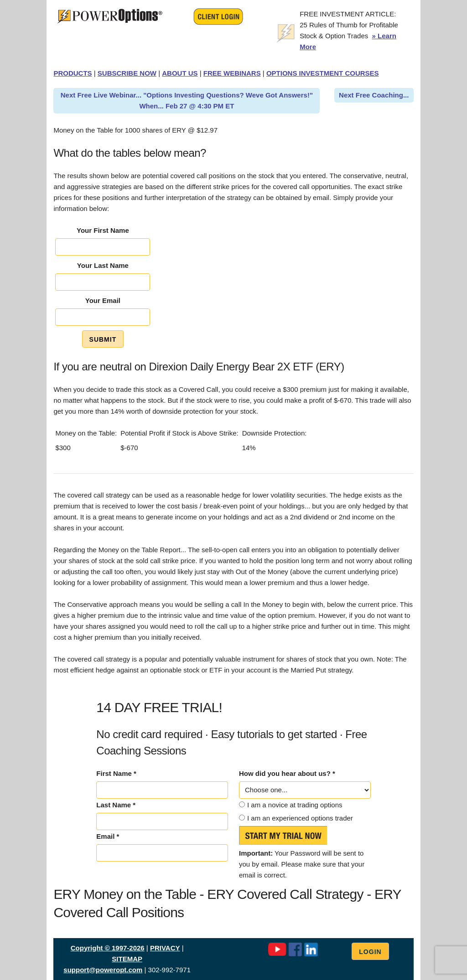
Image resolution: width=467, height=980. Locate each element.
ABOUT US (180, 73)
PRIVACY (165, 948)
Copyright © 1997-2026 (108, 948)
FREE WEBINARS (232, 73)
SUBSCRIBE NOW (127, 73)
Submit (103, 339)
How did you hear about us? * (287, 773)
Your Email (103, 300)
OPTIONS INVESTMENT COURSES (323, 73)
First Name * (116, 773)
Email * (108, 836)
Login (370, 952)
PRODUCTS (73, 73)
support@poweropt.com (103, 970)
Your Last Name (103, 265)
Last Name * (116, 805)
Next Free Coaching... (374, 95)
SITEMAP (127, 959)
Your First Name (103, 230)
